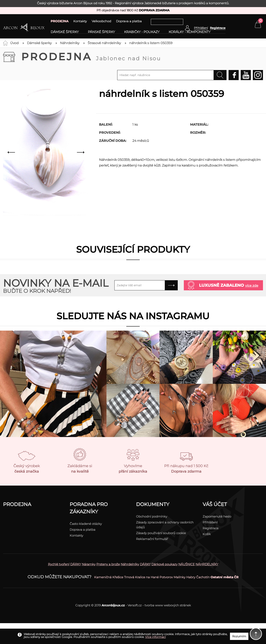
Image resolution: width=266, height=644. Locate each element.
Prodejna (91, 57)
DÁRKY (76, 564)
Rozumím (239, 636)
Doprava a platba (129, 21)
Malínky (180, 577)
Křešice (118, 577)
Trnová (129, 577)
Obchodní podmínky (152, 516)
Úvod (14, 43)
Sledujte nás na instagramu (133, 316)
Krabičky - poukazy (142, 32)
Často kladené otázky (86, 524)
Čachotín (203, 577)
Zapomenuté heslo (217, 516)
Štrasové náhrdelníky (104, 43)
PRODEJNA (60, 21)
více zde (252, 286)
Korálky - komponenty (190, 32)
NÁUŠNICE (187, 564)
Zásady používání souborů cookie (161, 533)
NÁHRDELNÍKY (207, 564)
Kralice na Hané (147, 577)
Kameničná (103, 577)
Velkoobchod (101, 21)
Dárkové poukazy (164, 564)
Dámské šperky (65, 32)
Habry (191, 577)
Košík (207, 534)
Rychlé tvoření (59, 564)
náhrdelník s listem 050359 (151, 43)
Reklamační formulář (152, 539)
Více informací (155, 637)
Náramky (89, 564)
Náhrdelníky (70, 43)
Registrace (218, 28)
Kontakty (80, 21)
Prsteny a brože (108, 564)
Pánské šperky (101, 32)
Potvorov (166, 577)
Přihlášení (210, 522)
